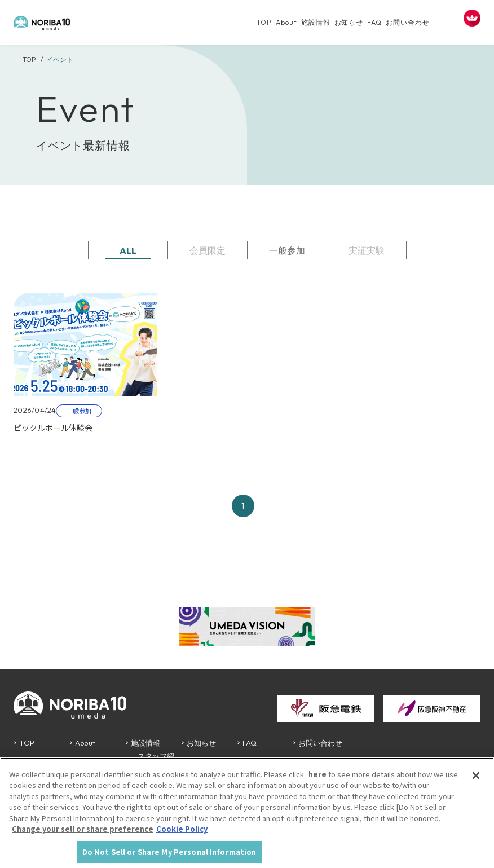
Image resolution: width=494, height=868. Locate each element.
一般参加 (287, 250)
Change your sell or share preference (83, 835)
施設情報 (316, 22)
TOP (264, 22)
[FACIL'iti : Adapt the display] (472, 18)
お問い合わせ (408, 22)
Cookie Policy (182, 835)
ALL (128, 250)
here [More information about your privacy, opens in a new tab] (318, 780)
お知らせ (349, 22)
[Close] (476, 781)
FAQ (374, 22)
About (286, 22)
